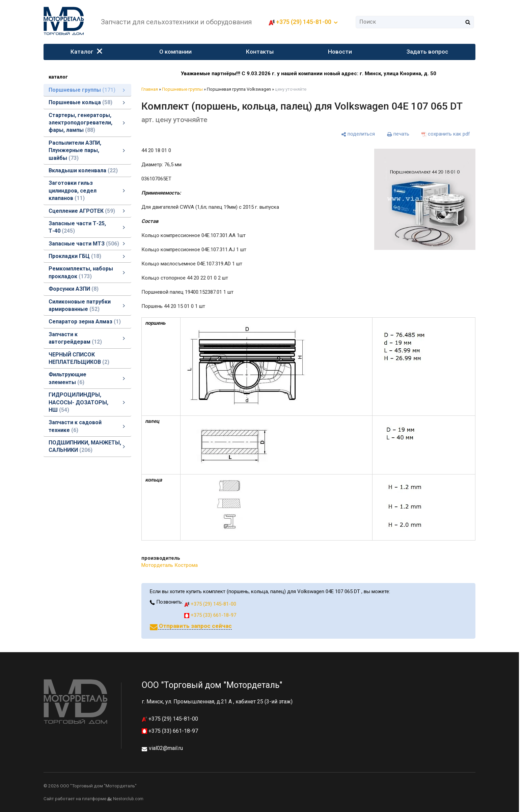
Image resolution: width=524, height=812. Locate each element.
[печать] (398, 134)
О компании (175, 52)
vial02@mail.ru (166, 748)
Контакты (260, 52)
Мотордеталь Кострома (170, 565)
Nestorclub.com (128, 799)
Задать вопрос (427, 52)
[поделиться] (358, 134)
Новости (340, 52)
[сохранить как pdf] (446, 134)
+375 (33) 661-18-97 (210, 615)
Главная (150, 89)
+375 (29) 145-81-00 (304, 22)
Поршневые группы (182, 89)
